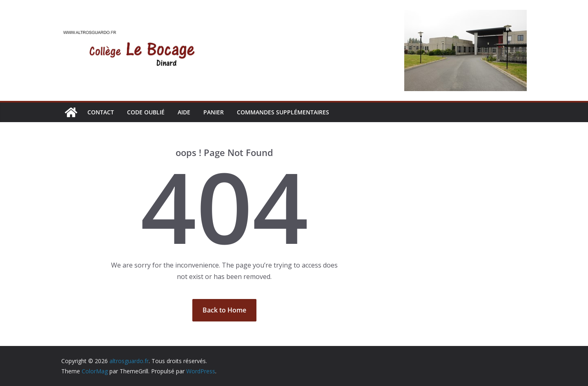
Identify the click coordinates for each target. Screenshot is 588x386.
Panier (214, 112)
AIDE (184, 112)
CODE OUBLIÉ (146, 112)
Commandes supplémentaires (283, 112)
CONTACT (101, 112)
